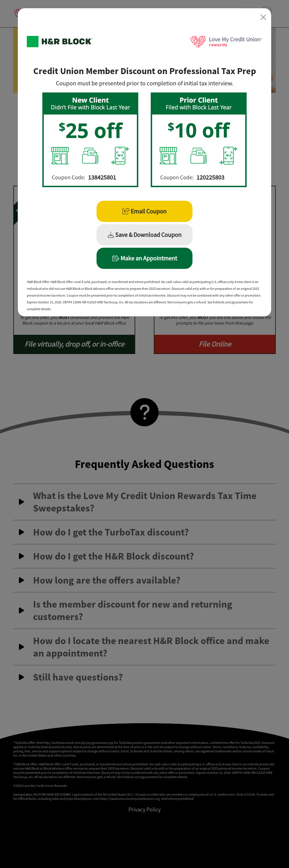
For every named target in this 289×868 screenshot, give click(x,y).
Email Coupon (144, 211)
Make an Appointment (145, 258)
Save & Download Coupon (145, 235)
